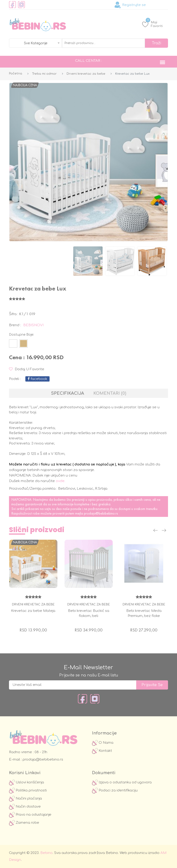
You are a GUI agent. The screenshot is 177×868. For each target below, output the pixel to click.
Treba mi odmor (44, 74)
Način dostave (25, 807)
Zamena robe (24, 823)
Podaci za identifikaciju (115, 790)
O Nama (103, 743)
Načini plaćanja (25, 798)
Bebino (46, 853)
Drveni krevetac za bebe (86, 74)
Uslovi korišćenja (27, 782)
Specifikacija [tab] (68, 393)
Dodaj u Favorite (27, 369)
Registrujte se (130, 5)
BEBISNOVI (33, 325)
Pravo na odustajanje (30, 815)
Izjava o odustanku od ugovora (122, 782)
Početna (16, 74)
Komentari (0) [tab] (110, 393)
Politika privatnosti (28, 790)
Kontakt (102, 751)
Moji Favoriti (152, 24)
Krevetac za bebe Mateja (33, 611)
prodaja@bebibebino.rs (101, 513)
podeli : (15, 379)
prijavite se (152, 685)
